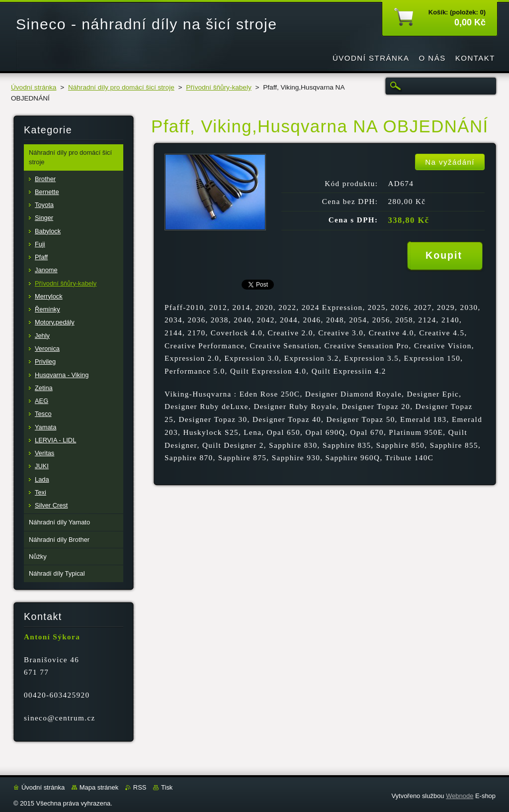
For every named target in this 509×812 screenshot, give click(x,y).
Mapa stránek (99, 787)
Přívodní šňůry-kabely (218, 87)
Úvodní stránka (34, 87)
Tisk (167, 787)
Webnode (460, 796)
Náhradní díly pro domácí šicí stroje (121, 87)
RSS (140, 787)
